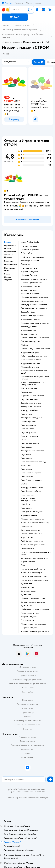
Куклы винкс (27, 606)
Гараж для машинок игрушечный (35, 323)
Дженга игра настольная (32, 534)
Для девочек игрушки (31, 341)
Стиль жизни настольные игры (34, 558)
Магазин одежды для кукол (33, 598)
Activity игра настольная (32, 541)
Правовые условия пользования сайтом (28, 792)
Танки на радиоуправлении (33, 316)
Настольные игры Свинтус (33, 569)
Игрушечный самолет (31, 319)
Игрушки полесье (29, 246)
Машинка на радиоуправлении (35, 297)
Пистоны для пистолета (32, 283)
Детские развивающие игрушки (35, 338)
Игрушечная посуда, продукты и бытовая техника (23, 36)
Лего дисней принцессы (32, 512)
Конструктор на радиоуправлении (29, 500)
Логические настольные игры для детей (36, 553)
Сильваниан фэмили (30, 250)
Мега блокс (26, 504)
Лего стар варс (27, 429)
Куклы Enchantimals (30, 242)
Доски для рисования (31, 530)
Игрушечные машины (31, 363)
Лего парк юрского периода (34, 462)
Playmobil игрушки (29, 272)
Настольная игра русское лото (35, 580)
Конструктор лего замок (32, 488)
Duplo (24, 440)
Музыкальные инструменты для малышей (35, 378)
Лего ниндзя (26, 414)
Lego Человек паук (29, 399)
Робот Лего (26, 465)
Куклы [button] (7, 274)
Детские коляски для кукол (33, 602)
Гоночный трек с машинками (34, 308)
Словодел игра (27, 548)
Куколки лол (26, 584)
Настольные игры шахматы (33, 545)
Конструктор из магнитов (32, 451)
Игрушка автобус (29, 330)
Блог (27, 754)
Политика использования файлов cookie (27, 684)
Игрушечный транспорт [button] (10, 253)
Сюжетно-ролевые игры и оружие (19, 30)
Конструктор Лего (29, 410)
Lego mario (26, 454)
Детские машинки (29, 290)
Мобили (25, 345)
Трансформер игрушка (31, 403)
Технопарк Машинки (30, 261)
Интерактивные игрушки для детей (34, 372)
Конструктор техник (30, 436)
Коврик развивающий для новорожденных (32, 384)
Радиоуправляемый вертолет (34, 305)
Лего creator (26, 469)
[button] (15, 17)
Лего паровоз (27, 458)
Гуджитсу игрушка (29, 268)
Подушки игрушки (29, 628)
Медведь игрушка (29, 617)
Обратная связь (28, 688)
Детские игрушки (29, 334)
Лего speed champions (31, 473)
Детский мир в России (17, 798)
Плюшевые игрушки (30, 613)
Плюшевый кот (28, 620)
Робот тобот (26, 253)
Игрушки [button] (8, 257)
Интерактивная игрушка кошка (35, 631)
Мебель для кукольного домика (35, 609)
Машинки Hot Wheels (31, 294)
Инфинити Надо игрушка (32, 257)
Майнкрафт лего (28, 421)
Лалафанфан (26, 392)
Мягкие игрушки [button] (8, 279)
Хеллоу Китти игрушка (31, 407)
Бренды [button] (8, 242)
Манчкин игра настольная (32, 519)
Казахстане (33, 798)
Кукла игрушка (27, 587)
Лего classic (26, 508)
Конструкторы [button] (11, 264)
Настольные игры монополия (34, 576)
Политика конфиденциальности (28, 680)
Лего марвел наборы (30, 443)
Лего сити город (28, 425)
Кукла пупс (26, 595)
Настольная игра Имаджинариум (35, 523)
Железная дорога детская (32, 301)
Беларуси (44, 798)
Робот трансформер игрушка (34, 356)
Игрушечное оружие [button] (10, 247)
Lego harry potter (29, 432)
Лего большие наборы (31, 491)
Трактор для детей (29, 327)
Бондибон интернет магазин (34, 279)
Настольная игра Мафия (31, 573)
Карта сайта (27, 692)
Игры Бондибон (28, 562)
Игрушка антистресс (30, 352)
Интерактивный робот (31, 360)
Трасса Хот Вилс (28, 312)
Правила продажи (28, 675)
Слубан (24, 484)
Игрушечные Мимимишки (33, 396)
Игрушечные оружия (30, 286)
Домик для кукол (28, 591)
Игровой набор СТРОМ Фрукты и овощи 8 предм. (26, 197)
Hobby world (27, 526)
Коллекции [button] (9, 261)
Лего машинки (27, 495)
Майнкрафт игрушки (30, 367)
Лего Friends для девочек (32, 480)
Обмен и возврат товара (27, 671)
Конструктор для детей (31, 418)
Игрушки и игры (21, 25)
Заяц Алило (26, 264)
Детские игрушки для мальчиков (35, 349)
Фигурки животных (30, 388)
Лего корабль (27, 477)
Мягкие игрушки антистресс (34, 624)
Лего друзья (26, 447)
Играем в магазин (11, 42)
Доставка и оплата (28, 667)
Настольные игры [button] (10, 269)
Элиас (23, 565)
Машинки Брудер (29, 275)
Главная (6, 25)
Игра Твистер (27, 537)
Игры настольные (29, 515)
